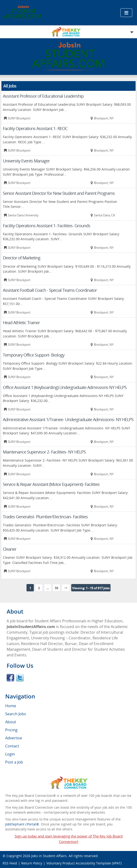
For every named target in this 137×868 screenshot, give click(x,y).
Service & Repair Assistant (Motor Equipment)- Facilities (51, 484)
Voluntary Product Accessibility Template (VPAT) (84, 863)
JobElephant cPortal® (22, 824)
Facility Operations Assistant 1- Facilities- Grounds (46, 226)
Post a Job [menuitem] (14, 762)
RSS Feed (10, 863)
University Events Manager (26, 161)
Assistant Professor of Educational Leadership (43, 96)
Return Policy (32, 863)
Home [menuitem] (11, 706)
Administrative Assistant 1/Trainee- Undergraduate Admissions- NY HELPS (68, 419)
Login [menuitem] (10, 754)
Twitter (20, 678)
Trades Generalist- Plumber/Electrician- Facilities (45, 517)
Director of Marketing (22, 258)
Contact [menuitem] (12, 746)
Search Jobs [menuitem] (16, 714)
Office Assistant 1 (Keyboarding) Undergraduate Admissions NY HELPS (65, 387)
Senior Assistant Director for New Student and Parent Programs (59, 193)
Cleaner (10, 549)
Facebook (10, 678)
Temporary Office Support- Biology (34, 355)
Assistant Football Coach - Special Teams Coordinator (50, 290)
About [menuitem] (11, 722)
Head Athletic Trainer (21, 323)
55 (57, 588)
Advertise (14, 738)
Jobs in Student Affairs (49, 856)
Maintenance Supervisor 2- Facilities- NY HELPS (44, 452)
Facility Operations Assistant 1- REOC (35, 128)
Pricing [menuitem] (11, 730)
